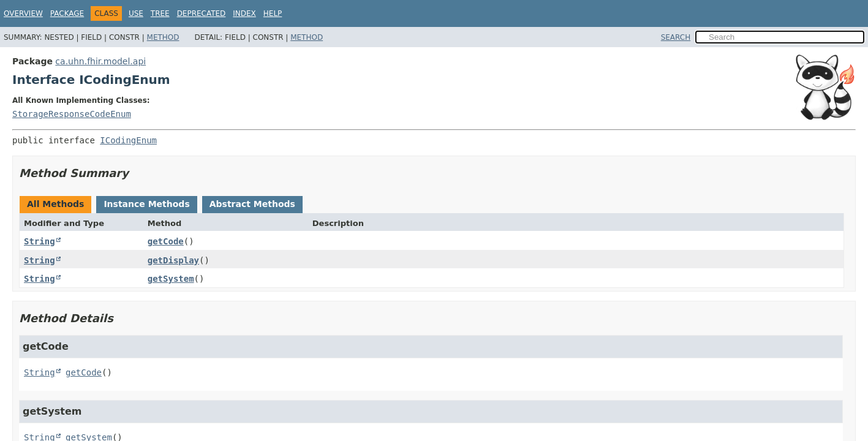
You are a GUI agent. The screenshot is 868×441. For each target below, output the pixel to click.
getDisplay (173, 260)
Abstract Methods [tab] (252, 204)
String (40, 241)
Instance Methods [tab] (146, 204)
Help (273, 13)
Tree (160, 13)
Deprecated (202, 13)
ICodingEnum (128, 140)
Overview (23, 13)
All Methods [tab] (55, 204)
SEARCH (676, 37)
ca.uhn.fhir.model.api (100, 61)
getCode (166, 241)
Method (163, 37)
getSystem (171, 279)
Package (67, 13)
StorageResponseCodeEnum (72, 114)
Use (136, 13)
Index (244, 13)
